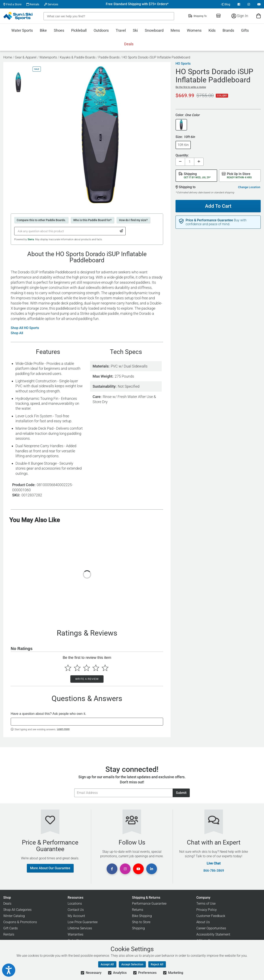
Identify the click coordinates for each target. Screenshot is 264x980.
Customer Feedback (211, 916)
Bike (43, 30)
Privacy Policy (207, 910)
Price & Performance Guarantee (209, 220)
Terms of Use (206, 904)
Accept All (107, 964)
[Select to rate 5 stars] (105, 668)
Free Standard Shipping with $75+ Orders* (137, 4)
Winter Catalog (14, 916)
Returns (138, 910)
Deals (129, 44)
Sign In (240, 16)
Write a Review (87, 679)
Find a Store (12, 4)
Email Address (74, 788)
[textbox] (87, 722)
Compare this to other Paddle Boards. (41, 220)
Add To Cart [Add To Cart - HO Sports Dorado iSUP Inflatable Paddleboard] (218, 206)
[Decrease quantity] (180, 162)
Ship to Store (141, 922)
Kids (212, 30)
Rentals (33, 4)
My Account (76, 916)
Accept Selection (132, 964)
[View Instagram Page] (249, 4)
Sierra (31, 239)
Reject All (157, 964)
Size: (185, 137)
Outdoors (101, 30)
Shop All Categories (17, 910)
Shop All (17, 333)
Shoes (59, 30)
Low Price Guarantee (83, 922)
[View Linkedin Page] (152, 869)
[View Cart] (259, 16)
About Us (203, 922)
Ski (135, 30)
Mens (175, 30)
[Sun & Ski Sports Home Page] (18, 16)
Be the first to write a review (191, 87)
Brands (228, 30)
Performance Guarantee (149, 904)
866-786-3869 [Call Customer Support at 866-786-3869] (214, 871)
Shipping (138, 928)
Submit (181, 793)
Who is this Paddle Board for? (92, 220)
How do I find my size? (133, 220)
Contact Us (76, 910)
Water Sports (22, 30)
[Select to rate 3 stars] (87, 668)
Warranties (75, 934)
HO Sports (183, 64)
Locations (75, 904)
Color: (188, 115)
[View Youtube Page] (259, 4)
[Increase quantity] (199, 162)
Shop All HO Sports (25, 328)
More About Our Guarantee (50, 868)
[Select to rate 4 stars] (96, 668)
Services (51, 4)
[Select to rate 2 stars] (77, 668)
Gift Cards (11, 928)
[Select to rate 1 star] (68, 668)
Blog (226, 4)
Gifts (245, 30)
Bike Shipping (142, 916)
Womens (194, 30)
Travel (121, 30)
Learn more (63, 729)
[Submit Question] (121, 231)
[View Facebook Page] (239, 4)
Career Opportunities (211, 928)
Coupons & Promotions (20, 922)
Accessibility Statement (213, 934)
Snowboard (154, 30)
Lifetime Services (80, 928)
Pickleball (79, 30)
